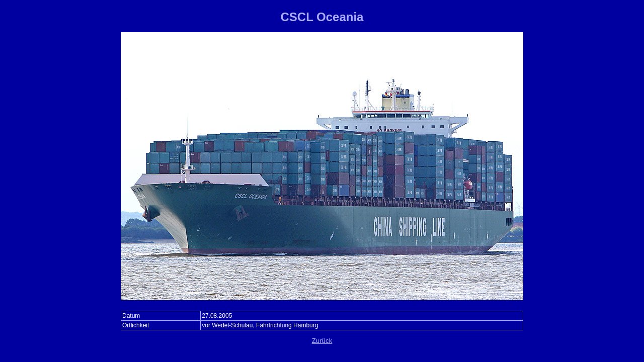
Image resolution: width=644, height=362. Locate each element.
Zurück (322, 341)
